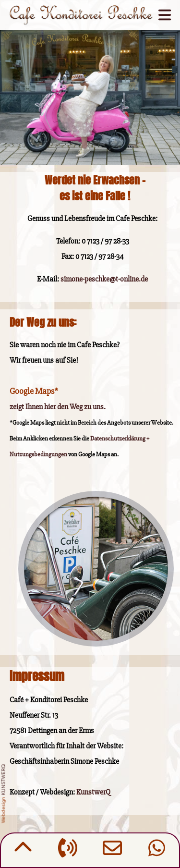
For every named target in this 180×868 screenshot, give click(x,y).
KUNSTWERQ (4, 780)
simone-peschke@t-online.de (104, 279)
